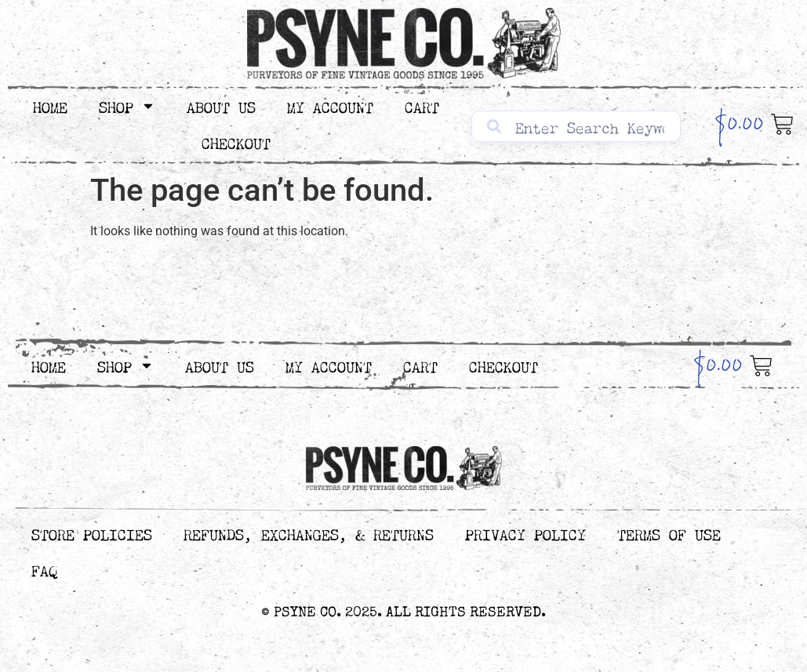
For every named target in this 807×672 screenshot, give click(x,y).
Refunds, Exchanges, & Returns (309, 533)
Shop (127, 106)
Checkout (236, 142)
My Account (330, 105)
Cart (422, 105)
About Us (221, 105)
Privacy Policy (525, 533)
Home (50, 105)
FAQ (44, 569)
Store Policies (92, 533)
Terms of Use (669, 533)
